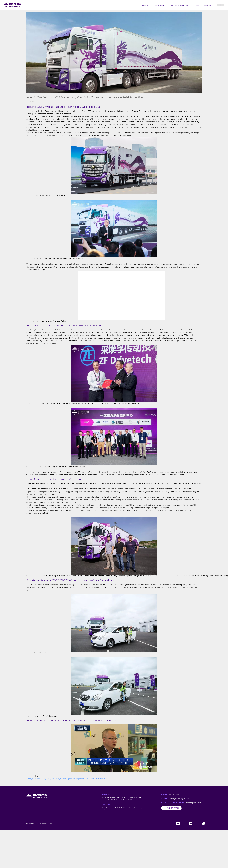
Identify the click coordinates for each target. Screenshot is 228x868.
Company (208, 5)
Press (196, 5)
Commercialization (180, 5)
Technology (160, 5)
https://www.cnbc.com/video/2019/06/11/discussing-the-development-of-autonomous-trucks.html (67, 779)
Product (145, 5)
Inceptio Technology (12, 5)
